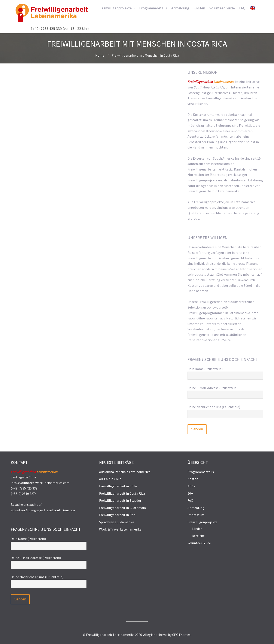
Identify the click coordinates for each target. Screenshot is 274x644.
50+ (190, 493)
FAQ (190, 500)
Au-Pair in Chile (110, 479)
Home (100, 55)
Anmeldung (196, 508)
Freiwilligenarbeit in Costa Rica (122, 493)
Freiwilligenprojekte (203, 522)
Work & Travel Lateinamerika (120, 529)
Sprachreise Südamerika (117, 522)
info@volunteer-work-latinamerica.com (40, 483)
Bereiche (198, 536)
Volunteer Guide (199, 543)
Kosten (193, 479)
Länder (197, 529)
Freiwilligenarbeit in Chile (118, 486)
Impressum (196, 515)
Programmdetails (201, 472)
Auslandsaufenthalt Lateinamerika (125, 472)
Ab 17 (191, 486)
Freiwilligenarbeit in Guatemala (122, 508)
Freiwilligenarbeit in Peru (118, 515)
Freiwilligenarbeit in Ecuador (120, 500)
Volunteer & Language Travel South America (43, 510)
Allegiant (150, 635)
